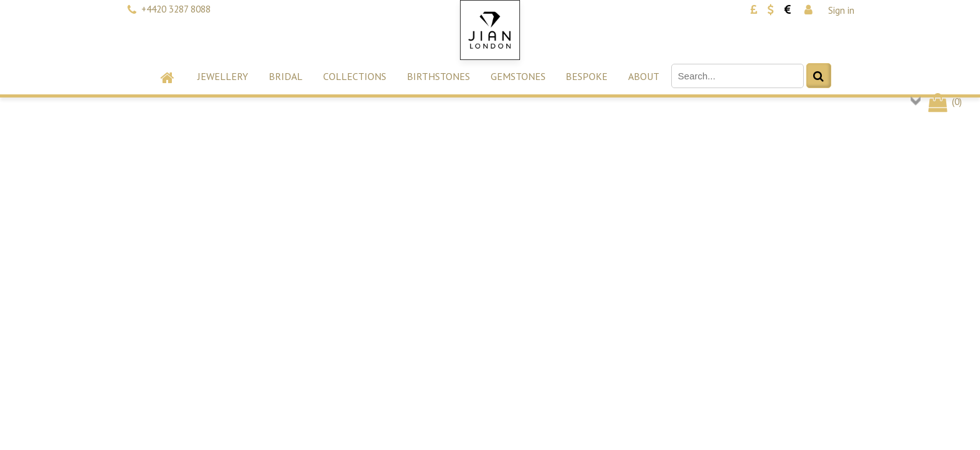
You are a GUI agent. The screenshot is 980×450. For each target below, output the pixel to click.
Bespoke (587, 76)
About (644, 76)
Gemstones (518, 76)
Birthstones (438, 76)
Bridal (286, 76)
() (944, 102)
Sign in (841, 10)
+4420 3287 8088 (176, 9)
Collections (355, 76)
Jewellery (223, 76)
